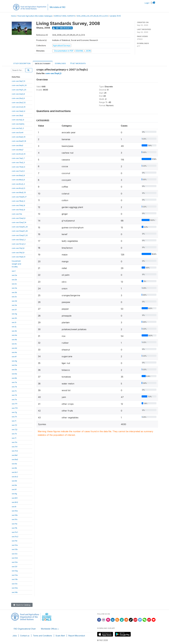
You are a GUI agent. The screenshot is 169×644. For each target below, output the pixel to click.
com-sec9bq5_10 (19, 192)
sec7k (14, 434)
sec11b (14, 528)
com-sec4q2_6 (18, 120)
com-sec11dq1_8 (18, 205)
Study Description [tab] (22, 63)
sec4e (14, 352)
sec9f (14, 489)
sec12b (15, 549)
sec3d (14, 301)
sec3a (14, 288)
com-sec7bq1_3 (18, 162)
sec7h (14, 417)
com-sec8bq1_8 (18, 180)
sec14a (15, 588)
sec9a (14, 464)
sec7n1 (15, 447)
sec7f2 (15, 408)
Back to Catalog (22, 605)
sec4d (14, 348)
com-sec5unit (18, 132)
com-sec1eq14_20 (19, 85)
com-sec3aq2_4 (18, 111)
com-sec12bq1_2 (19, 240)
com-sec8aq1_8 (18, 175)
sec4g (14, 361)
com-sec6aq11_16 (19, 141)
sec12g (15, 571)
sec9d (14, 481)
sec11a (14, 524)
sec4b (14, 339)
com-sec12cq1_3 (19, 244)
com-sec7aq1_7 (18, 158)
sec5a (14, 365)
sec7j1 (14, 425)
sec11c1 (15, 532)
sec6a (14, 374)
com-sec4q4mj (18, 124)
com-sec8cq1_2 (18, 184)
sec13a (15, 575)
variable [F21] (115, 16)
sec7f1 (14, 404)
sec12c (15, 554)
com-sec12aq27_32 (20, 235)
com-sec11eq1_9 (18, 210)
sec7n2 (15, 451)
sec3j (14, 327)
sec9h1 (15, 498)
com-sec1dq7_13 (18, 81)
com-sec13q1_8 (18, 248)
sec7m (14, 442)
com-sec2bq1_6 (18, 98)
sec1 (14, 271)
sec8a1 (15, 455)
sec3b (14, 292)
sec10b (15, 515)
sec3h (14, 318)
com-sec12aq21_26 (20, 231)
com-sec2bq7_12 (19, 102)
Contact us (25, 636)
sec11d (14, 541)
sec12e (15, 562)
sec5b (14, 369)
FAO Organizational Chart (25, 629)
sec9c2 (15, 477)
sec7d (14, 395)
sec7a (14, 382)
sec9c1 (15, 472)
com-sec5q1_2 (18, 128)
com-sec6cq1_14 (19, 154)
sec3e (14, 305)
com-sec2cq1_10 (19, 107)
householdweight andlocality (16, 264)
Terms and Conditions (42, 636)
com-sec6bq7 (18, 150)
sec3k (14, 331)
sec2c (14, 284)
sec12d (15, 558)
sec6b (14, 378)
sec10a (15, 511)
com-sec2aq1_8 (18, 94)
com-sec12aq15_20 (20, 227)
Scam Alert (60, 636)
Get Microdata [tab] (78, 63)
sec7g (14, 412)
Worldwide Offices (49, 629)
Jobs (15, 636)
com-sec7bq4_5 (18, 167)
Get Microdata (62, 28)
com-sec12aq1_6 (19, 218)
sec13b (15, 579)
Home (13, 16)
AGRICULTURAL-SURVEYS (65, 16)
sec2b (14, 280)
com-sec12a (17, 214)
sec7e (14, 399)
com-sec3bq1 (17, 115)
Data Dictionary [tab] (43, 64)
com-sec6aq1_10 (19, 137)
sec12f (14, 566)
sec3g (14, 314)
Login (147, 3)
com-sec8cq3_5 (18, 188)
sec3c (14, 297)
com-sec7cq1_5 (18, 171)
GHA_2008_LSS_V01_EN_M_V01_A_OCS (92, 16)
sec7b (14, 387)
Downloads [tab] (60, 63)
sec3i (14, 322)
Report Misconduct (77, 636)
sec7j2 (15, 429)
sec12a (15, 545)
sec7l (14, 438)
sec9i (14, 507)
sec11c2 (15, 537)
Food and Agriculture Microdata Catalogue (35, 16)
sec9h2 (15, 502)
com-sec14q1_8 (18, 252)
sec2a (14, 275)
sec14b (15, 592)
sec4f (14, 357)
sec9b (14, 468)
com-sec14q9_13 (19, 257)
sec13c (15, 584)
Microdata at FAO (58, 7)
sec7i (14, 421)
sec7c (14, 391)
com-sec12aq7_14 (19, 222)
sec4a (14, 335)
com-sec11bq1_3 (18, 201)
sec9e (14, 485)
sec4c (14, 344)
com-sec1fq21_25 (19, 90)
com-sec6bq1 (17, 145)
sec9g (14, 494)
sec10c (15, 519)
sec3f (14, 310)
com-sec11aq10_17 (19, 197)
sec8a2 (15, 459)
